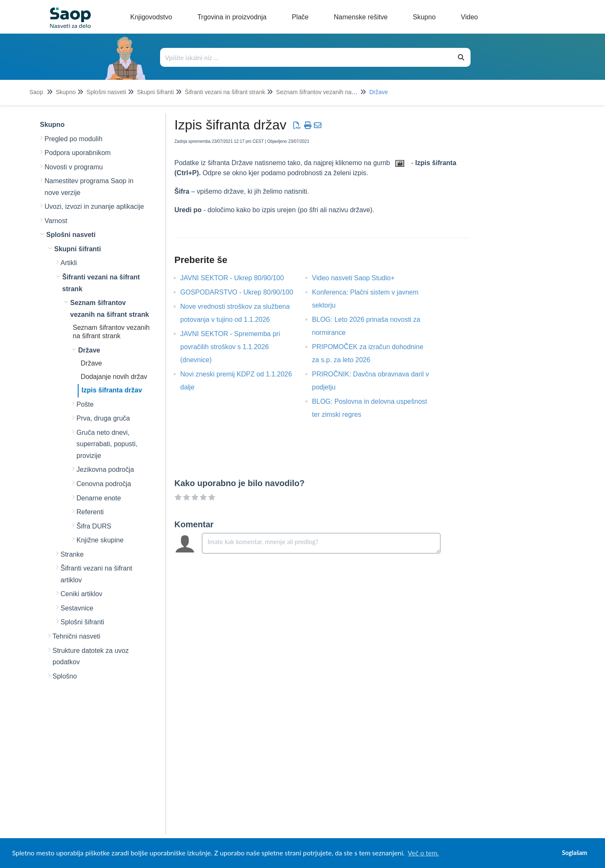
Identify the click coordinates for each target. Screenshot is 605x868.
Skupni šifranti (155, 92)
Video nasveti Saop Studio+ (360, 278)
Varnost (56, 221)
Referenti (90, 512)
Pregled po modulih (74, 139)
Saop (36, 92)
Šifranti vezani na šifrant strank (225, 92)
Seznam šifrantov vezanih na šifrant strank (331, 92)
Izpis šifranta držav (112, 390)
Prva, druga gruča (103, 418)
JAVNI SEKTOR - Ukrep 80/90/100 (238, 278)
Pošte (85, 404)
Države (379, 92)
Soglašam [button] (574, 853)
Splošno (65, 676)
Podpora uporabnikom (78, 153)
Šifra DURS (94, 526)
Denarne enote (99, 498)
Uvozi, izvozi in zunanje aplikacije (94, 206)
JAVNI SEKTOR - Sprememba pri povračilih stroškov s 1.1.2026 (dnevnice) (230, 347)
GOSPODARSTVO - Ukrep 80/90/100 (243, 292)
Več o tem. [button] (423, 853)
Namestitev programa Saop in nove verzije (89, 187)
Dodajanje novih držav (114, 377)
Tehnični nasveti (76, 636)
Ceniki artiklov (82, 594)
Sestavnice (77, 608)
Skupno (65, 92)
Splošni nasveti (106, 92)
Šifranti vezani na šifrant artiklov (96, 574)
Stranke (72, 554)
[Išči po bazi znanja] (306, 57)
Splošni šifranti (82, 622)
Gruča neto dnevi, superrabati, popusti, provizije (107, 444)
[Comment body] (321, 543)
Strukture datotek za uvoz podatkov (91, 656)
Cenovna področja (104, 484)
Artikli (69, 263)
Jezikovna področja (105, 470)
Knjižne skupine (100, 540)
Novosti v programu (74, 167)
